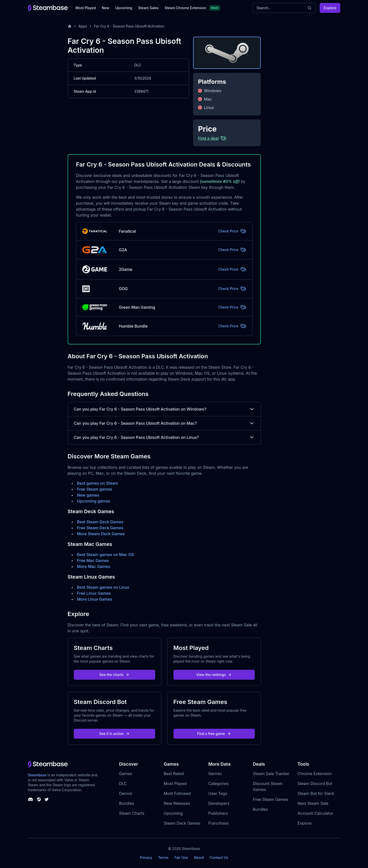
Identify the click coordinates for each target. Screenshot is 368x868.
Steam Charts (132, 813)
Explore (330, 8)
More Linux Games (95, 599)
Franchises (219, 823)
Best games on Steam (98, 483)
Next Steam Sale (313, 803)
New (106, 8)
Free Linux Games (94, 593)
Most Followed (177, 793)
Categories (219, 784)
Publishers (218, 813)
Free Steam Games (271, 799)
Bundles (127, 803)
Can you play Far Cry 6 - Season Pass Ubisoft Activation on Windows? (164, 409)
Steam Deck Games (182, 823)
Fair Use (181, 857)
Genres (215, 774)
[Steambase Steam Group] (39, 799)
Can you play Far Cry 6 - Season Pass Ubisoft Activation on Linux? (164, 437)
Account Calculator (315, 813)
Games (126, 774)
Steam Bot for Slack (316, 793)
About (199, 857)
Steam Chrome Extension (185, 8)
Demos (126, 793)
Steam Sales (148, 8)
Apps (83, 26)
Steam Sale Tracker (271, 774)
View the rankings (214, 675)
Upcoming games (94, 501)
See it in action (114, 734)
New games (88, 495)
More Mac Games (94, 566)
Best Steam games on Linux (103, 587)
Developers (219, 803)
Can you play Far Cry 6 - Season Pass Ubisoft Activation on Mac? (164, 423)
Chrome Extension (315, 774)
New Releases (177, 803)
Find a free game (214, 734)
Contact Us (219, 857)
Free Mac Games (93, 560)
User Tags (218, 793)
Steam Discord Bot (315, 784)
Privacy (146, 857)
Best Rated (174, 774)
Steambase (37, 775)
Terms (163, 857)
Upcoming (124, 8)
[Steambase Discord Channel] (30, 799)
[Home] (70, 26)
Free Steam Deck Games (100, 528)
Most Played (86, 8)
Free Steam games (95, 489)
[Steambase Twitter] (47, 799)
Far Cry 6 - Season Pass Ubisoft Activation (129, 26)
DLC (123, 784)
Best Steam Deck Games (100, 522)
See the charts (114, 675)
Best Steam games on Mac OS (106, 555)
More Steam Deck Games (101, 534)
